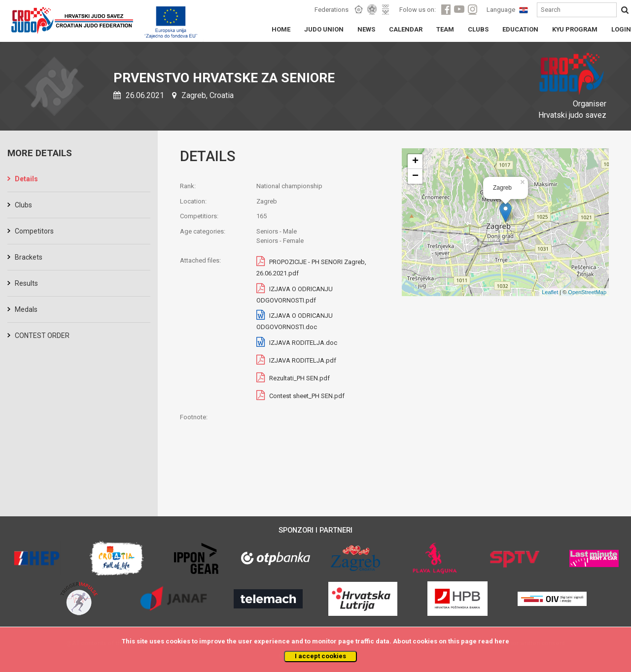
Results (26, 283)
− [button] (415, 176)
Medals (26, 309)
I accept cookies (320, 656)
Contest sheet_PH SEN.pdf (307, 396)
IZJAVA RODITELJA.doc (303, 343)
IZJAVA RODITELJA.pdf (303, 360)
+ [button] (415, 162)
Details (26, 179)
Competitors (34, 231)
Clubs (23, 205)
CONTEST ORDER (42, 336)
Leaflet (550, 292)
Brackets (29, 257)
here (502, 641)
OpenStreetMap (587, 292)
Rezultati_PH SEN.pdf (299, 378)
